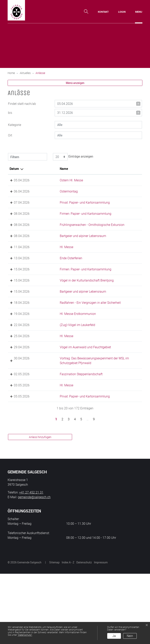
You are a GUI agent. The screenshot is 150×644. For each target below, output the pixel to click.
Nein (130, 636)
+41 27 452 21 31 (31, 563)
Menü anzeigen (75, 83)
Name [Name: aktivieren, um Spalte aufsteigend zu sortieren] (50, 169)
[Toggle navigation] (139, 12)
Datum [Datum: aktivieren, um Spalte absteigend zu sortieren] (14, 169)
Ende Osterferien (58, 277)
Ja (114, 636)
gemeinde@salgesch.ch (34, 567)
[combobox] (98, 125)
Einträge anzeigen (72, 157)
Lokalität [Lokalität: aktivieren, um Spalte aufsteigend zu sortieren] (98, 169)
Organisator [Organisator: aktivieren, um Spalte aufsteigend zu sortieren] (126, 169)
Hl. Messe (53, 266)
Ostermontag (55, 191)
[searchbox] (98, 125)
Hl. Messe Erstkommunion (64, 356)
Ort (10, 135)
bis (10, 113)
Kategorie (15, 125)
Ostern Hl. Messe (58, 180)
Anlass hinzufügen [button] (40, 507)
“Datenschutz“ (25, 635)
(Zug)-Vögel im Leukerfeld (64, 367)
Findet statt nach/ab (22, 104)
